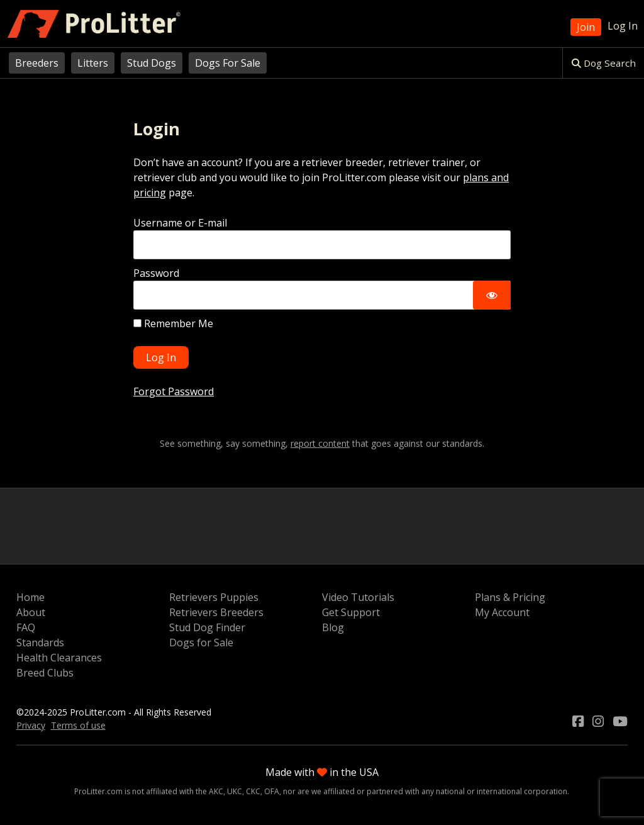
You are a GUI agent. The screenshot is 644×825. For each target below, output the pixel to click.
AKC (216, 791)
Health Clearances (59, 658)
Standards (40, 643)
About (31, 612)
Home (31, 597)
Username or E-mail (180, 223)
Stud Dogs (152, 63)
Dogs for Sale (201, 643)
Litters (93, 63)
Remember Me (173, 323)
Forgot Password (174, 391)
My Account (502, 612)
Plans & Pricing (510, 597)
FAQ (26, 627)
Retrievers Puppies (214, 597)
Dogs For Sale (228, 63)
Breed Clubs (45, 673)
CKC (253, 791)
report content (320, 444)
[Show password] (492, 295)
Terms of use (78, 725)
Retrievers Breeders (216, 612)
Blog (333, 627)
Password (156, 273)
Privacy (31, 725)
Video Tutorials (358, 597)
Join (586, 27)
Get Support (351, 612)
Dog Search (604, 63)
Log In (623, 26)
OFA (272, 791)
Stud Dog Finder (207, 627)
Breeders (37, 63)
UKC (235, 791)
